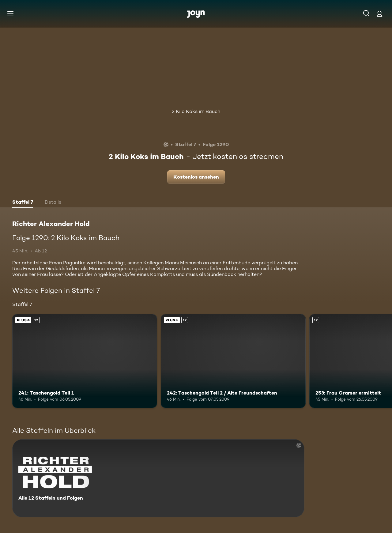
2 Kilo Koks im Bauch (196, 111)
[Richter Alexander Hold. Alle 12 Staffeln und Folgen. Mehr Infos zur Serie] (158, 478)
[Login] (379, 14)
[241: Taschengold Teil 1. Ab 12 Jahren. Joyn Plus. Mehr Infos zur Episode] (85, 361)
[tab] (23, 203)
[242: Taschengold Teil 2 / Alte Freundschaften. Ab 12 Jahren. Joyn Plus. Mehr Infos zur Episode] (233, 361)
